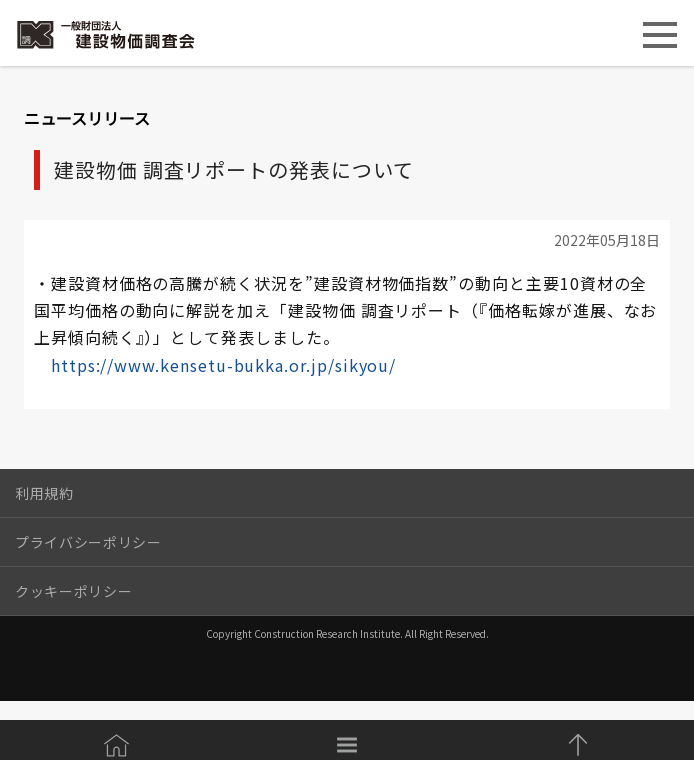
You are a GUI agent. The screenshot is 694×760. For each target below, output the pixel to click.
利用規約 (44, 493)
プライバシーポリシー (88, 542)
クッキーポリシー (73, 591)
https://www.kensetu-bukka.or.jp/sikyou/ (223, 365)
